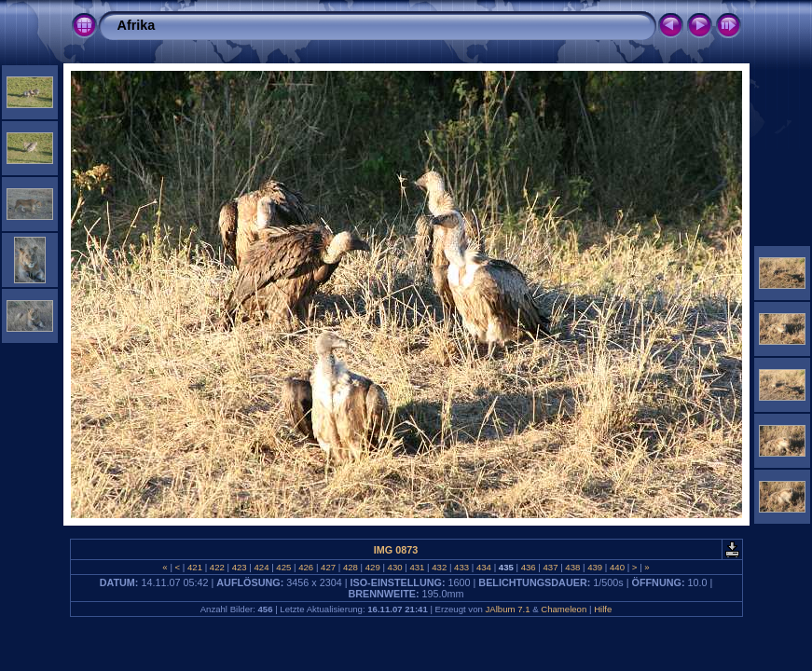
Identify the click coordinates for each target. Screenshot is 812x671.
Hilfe (603, 609)
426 (306, 567)
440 (617, 567)
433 (461, 567)
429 (372, 567)
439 (595, 567)
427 (328, 567)
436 (528, 567)
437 (551, 567)
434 (483, 567)
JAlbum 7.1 (507, 609)
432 (440, 567)
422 (217, 567)
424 (261, 567)
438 (573, 567)
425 (284, 567)
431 (417, 567)
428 (350, 567)
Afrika (137, 25)
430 (395, 567)
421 (194, 567)
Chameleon (564, 609)
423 (239, 567)
